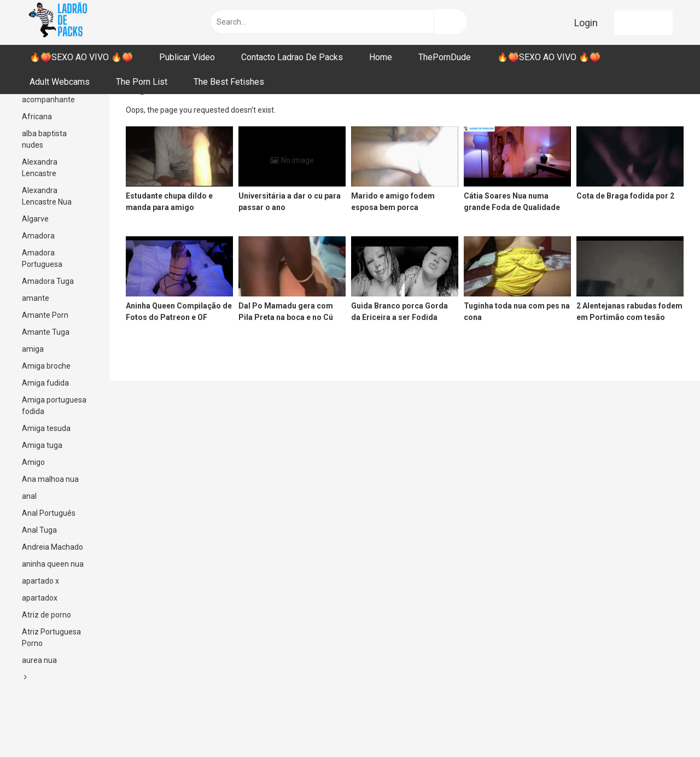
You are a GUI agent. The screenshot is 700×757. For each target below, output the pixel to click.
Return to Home (305, 110)
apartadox (40, 598)
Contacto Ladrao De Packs (292, 57)
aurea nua (39, 660)
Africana (37, 117)
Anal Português (49, 513)
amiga (33, 349)
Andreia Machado (52, 547)
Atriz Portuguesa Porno (51, 637)
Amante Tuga (46, 332)
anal (29, 496)
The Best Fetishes (229, 82)
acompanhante (48, 100)
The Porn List (142, 82)
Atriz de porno (46, 615)
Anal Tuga (39, 530)
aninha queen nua (53, 564)
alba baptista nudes (44, 139)
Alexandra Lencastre (40, 168)
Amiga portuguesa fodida (54, 406)
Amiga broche (46, 366)
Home (381, 57)
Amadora (38, 236)
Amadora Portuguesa (42, 258)
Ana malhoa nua (50, 479)
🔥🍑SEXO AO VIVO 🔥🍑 (81, 57)
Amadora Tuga (48, 281)
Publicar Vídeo (187, 57)
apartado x (40, 581)
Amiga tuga (42, 445)
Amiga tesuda (46, 428)
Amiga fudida (45, 383)
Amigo (33, 462)
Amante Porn (45, 315)
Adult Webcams (60, 82)
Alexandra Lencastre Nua (47, 196)
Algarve (35, 219)
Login (586, 23)
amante (36, 298)
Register (643, 23)
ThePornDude (445, 57)
